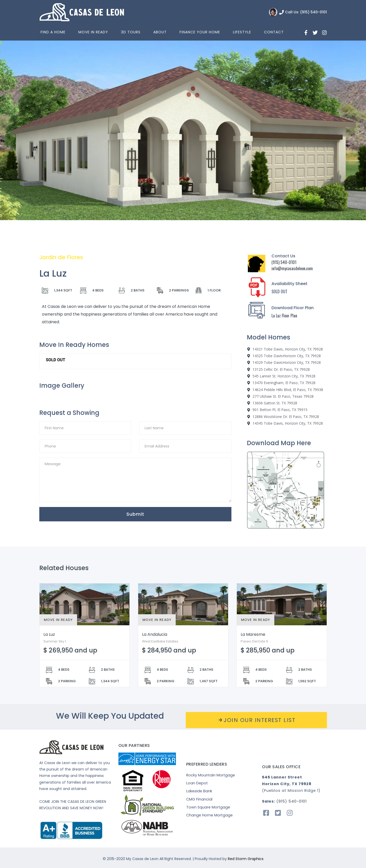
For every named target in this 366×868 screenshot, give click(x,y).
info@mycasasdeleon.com (292, 268)
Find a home (53, 32)
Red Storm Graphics (246, 859)
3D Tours (131, 32)
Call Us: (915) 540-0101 (306, 12)
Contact (274, 32)
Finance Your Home (200, 32)
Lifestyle (242, 32)
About (160, 32)
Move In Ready (93, 32)
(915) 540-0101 (284, 262)
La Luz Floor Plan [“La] (284, 316)
